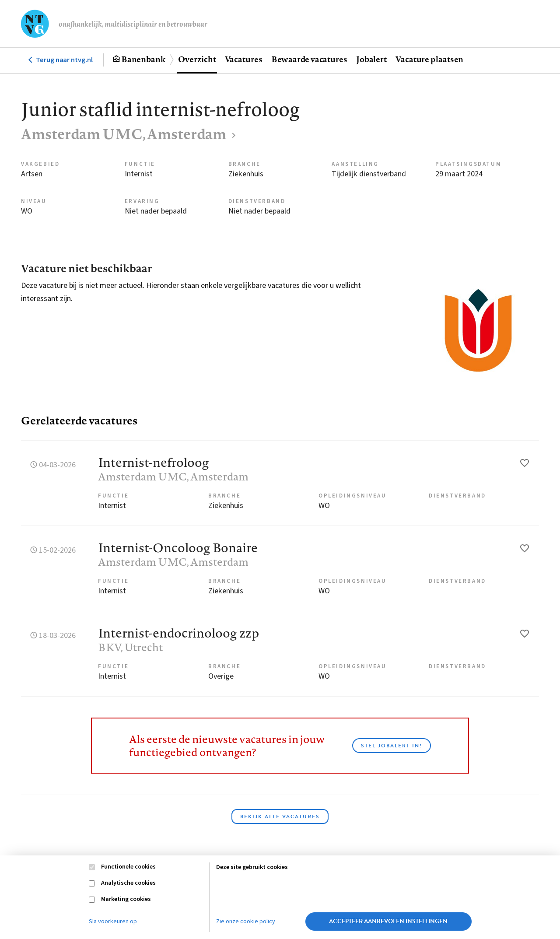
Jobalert (371, 59)
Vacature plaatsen (429, 59)
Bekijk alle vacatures (280, 816)
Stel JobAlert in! (392, 746)
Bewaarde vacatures (309, 59)
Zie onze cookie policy (246, 921)
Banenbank (143, 59)
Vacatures (244, 59)
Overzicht (197, 59)
